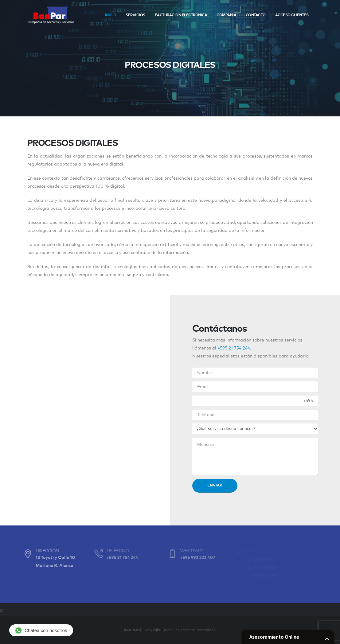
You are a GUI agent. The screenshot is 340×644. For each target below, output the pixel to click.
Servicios (135, 15)
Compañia (226, 15)
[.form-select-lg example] (255, 429)
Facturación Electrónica (181, 15)
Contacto (256, 15)
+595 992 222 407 (192, 558)
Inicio (111, 15)
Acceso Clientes (292, 15)
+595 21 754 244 (234, 348)
